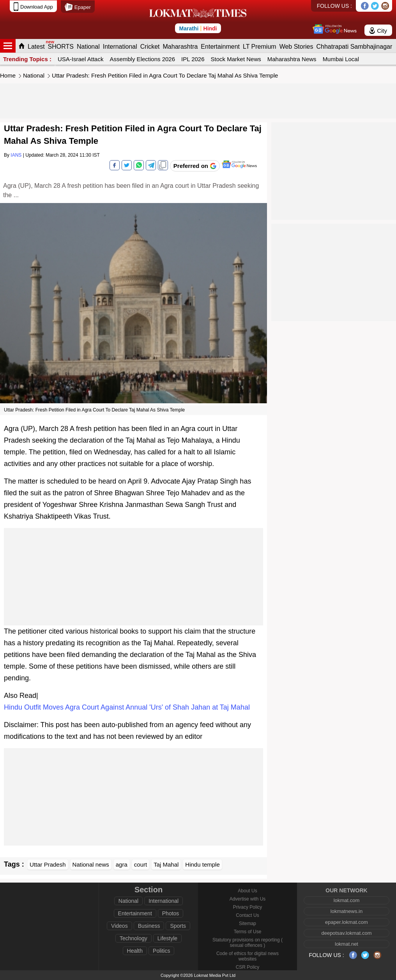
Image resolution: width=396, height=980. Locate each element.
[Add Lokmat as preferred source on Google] (195, 166)
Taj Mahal (166, 864)
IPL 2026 (193, 59)
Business (149, 926)
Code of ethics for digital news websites (247, 956)
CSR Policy (248, 967)
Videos (119, 926)
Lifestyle (167, 938)
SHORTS (61, 47)
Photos (171, 913)
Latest (36, 47)
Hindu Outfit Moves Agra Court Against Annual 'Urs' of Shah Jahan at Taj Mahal (127, 707)
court (141, 864)
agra (122, 864)
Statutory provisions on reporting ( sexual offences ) (247, 943)
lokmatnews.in (346, 911)
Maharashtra (180, 47)
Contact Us (247, 915)
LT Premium (260, 47)
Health (135, 951)
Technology (133, 938)
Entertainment (220, 47)
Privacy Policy (248, 907)
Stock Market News (236, 59)
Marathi (189, 28)
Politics (161, 951)
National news (91, 864)
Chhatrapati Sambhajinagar (354, 47)
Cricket (150, 47)
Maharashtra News (292, 59)
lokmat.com (346, 900)
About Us (247, 891)
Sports (178, 926)
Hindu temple (202, 864)
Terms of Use (248, 932)
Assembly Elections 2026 (142, 59)
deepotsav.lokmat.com (346, 933)
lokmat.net (346, 944)
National (88, 47)
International (120, 47)
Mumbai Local (341, 59)
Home (8, 75)
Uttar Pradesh (48, 864)
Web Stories (296, 47)
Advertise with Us (248, 899)
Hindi (210, 28)
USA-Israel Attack (81, 59)
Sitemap (247, 923)
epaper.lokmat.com (346, 922)
